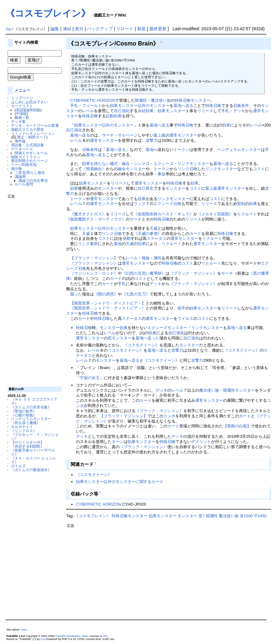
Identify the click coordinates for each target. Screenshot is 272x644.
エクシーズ (164, 164)
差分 (79, 29)
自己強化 (122, 111)
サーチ (108, 135)
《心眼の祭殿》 (24, 415)
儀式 (114, 164)
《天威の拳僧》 (148, 234)
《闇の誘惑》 (106, 294)
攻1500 (246, 516)
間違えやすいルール (31, 153)
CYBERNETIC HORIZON (93, 100)
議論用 (20, 176)
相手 (181, 308)
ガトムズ (18, 466)
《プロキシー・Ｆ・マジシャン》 (35, 437)
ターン (118, 442)
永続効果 (146, 111)
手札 (74, 106)
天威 (154, 228)
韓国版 (35, 110)
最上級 (160, 135)
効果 (226, 125)
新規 (141, 29)
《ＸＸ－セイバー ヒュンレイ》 (34, 460)
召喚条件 (241, 106)
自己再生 (146, 188)
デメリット (201, 442)
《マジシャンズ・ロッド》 (94, 273)
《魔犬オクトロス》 (88, 214)
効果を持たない (96, 164)
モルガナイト (22, 427)
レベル (88, 111)
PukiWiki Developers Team (72, 636)
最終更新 (158, 29)
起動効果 (114, 116)
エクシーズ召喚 (168, 204)
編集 (55, 29)
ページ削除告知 (24, 165)
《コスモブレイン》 (48, 13)
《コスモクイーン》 (142, 345)
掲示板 (17, 168)
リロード (125, 29)
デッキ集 (18, 121)
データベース (22, 149)
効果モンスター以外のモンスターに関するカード (120, 482)
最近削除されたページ (29, 161)
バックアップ (100, 29)
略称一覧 (22, 117)
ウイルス (185, 318)
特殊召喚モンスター (193, 100)
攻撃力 (152, 140)
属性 (158, 258)
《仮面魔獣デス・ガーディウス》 (96, 219)
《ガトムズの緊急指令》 (31, 470)
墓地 (150, 150)
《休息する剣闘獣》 (28, 446)
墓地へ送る (183, 106)
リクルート (247, 214)
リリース (205, 111)
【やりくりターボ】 (28, 442)
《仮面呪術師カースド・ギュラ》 (164, 214)
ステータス (156, 238)
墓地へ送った (147, 338)
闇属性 (141, 100)
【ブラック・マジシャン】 (94, 258)
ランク (140, 204)
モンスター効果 (114, 328)
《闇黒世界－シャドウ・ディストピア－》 (108, 308)
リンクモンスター (193, 164)
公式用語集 (35, 145)
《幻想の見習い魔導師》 (144, 273)
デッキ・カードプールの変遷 (35, 125)
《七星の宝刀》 (136, 294)
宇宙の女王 (90, 378)
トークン (181, 150)
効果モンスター (171, 111)
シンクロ (142, 164)
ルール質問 (24, 184)
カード (195, 234)
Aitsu (24, 630)
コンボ (169, 416)
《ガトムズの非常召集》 (31, 407)
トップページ (22, 98)
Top (8, 29)
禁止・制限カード (32, 137)
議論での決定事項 (33, 180)
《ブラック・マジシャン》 (94, 263)
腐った (76, 294)
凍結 (67, 29)
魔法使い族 (161, 100)
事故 (162, 174)
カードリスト (22, 106)
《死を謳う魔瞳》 (26, 423)
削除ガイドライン (26, 157)
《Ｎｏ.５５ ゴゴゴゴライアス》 (34, 401)
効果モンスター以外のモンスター (140, 106)
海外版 (20, 141)
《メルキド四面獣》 (215, 214)
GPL (106, 636)
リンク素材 (88, 244)
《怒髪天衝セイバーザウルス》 (33, 452)
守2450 (260, 516)
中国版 (21, 113)
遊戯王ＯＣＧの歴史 (28, 129)
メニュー (22, 90)
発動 (127, 238)
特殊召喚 (213, 106)
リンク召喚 (187, 169)
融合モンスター (132, 169)
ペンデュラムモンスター (31, 419)
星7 (202, 516)
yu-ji (43, 639)
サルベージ (128, 135)
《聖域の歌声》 (24, 411)
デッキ (239, 111)
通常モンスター (183, 135)
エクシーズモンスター (167, 328)
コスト (259, 169)
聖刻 (241, 204)
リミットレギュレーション (33, 133)
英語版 (21, 110)
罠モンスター (120, 338)
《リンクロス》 (24, 431)
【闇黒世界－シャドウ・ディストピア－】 (108, 303)
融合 (126, 164)
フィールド (92, 106)
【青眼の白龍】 (237, 426)
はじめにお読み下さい (29, 102)
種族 (146, 258)
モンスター (108, 188)
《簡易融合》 (94, 169)
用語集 (17, 145)
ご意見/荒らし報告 (30, 172)
